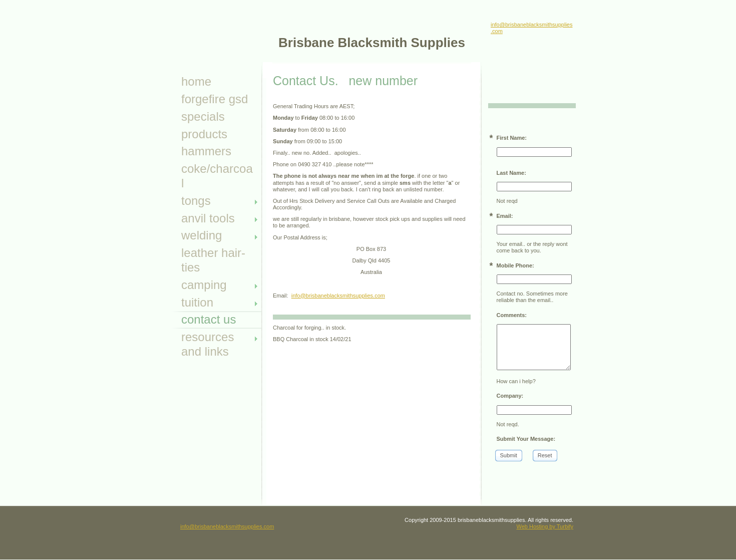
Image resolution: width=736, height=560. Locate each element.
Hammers (206, 151)
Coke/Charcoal (217, 176)
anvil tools (208, 218)
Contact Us (209, 319)
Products (204, 134)
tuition (197, 302)
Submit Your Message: (526, 439)
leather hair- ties (213, 260)
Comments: (512, 315)
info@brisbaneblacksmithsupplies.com (338, 296)
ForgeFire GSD (215, 99)
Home (196, 81)
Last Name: (511, 173)
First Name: (512, 138)
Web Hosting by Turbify (545, 526)
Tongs (196, 201)
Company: (510, 396)
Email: (505, 216)
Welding (202, 235)
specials (203, 116)
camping (204, 285)
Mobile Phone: (515, 265)
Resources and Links (208, 344)
